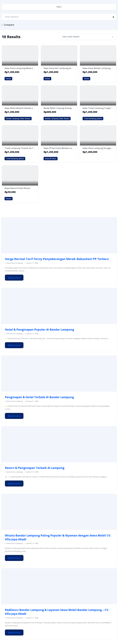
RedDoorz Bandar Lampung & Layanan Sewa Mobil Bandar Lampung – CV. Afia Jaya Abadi (57, 612)
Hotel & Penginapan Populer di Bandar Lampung (39, 329)
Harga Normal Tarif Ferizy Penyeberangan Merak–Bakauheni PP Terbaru (57, 259)
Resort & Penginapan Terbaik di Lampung (35, 468)
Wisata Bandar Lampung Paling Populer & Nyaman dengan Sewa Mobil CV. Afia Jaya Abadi (58, 537)
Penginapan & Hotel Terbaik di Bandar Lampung (39, 397)
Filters (59, 7)
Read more (14, 278)
